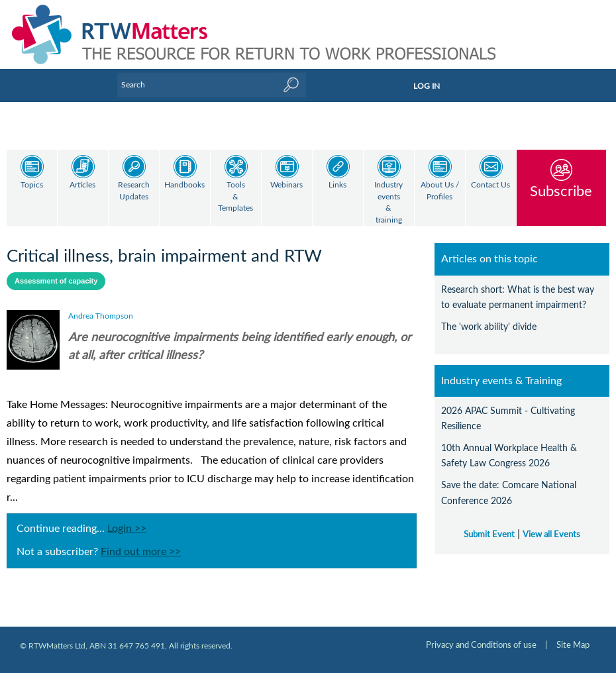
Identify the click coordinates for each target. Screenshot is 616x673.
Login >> (127, 517)
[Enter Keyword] (212, 85)
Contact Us (490, 185)
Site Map (573, 634)
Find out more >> (141, 541)
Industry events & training (388, 203)
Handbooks (184, 185)
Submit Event (489, 523)
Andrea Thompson (101, 305)
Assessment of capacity (56, 270)
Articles (82, 185)
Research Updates (134, 191)
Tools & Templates (235, 197)
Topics (32, 185)
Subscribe (561, 191)
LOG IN (427, 86)
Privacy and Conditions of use (481, 634)
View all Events (551, 523)
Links (337, 185)
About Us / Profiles (440, 191)
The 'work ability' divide (489, 316)
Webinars (286, 185)
